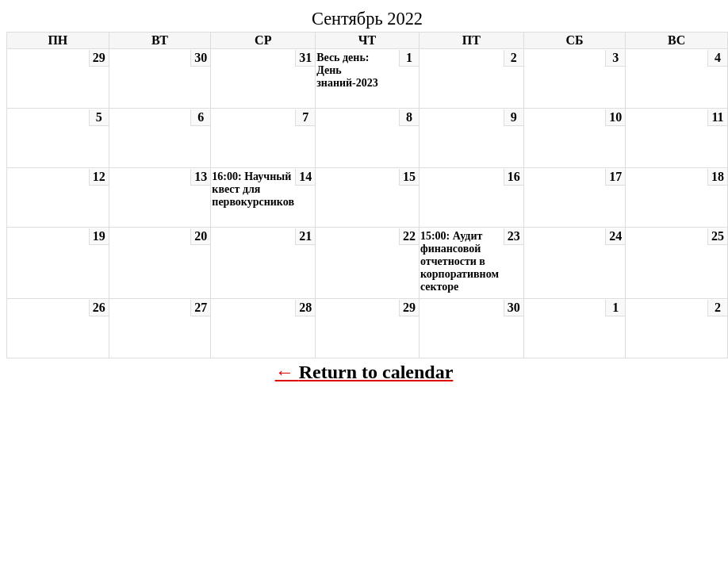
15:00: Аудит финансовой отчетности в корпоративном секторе (460, 261)
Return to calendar (376, 372)
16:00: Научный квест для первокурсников (253, 189)
